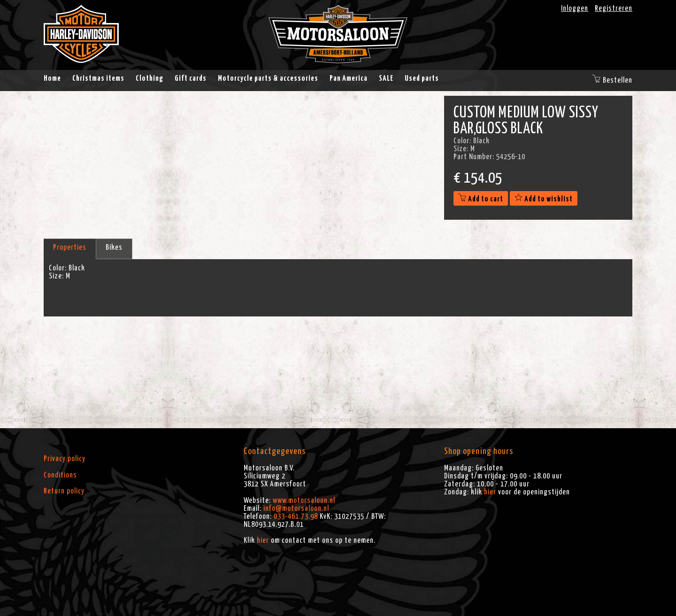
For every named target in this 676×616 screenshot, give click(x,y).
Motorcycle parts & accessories (268, 78)
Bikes (114, 247)
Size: (56, 276)
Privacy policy (65, 459)
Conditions (60, 475)
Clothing (150, 78)
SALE (386, 78)
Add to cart (481, 199)
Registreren (614, 8)
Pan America (349, 78)
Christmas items (98, 78)
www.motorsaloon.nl (304, 500)
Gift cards (191, 78)
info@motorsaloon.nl (296, 508)
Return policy (64, 491)
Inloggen (575, 8)
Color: (58, 268)
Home (52, 78)
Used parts (422, 78)
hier (263, 540)
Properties (70, 247)
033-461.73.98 (296, 516)
